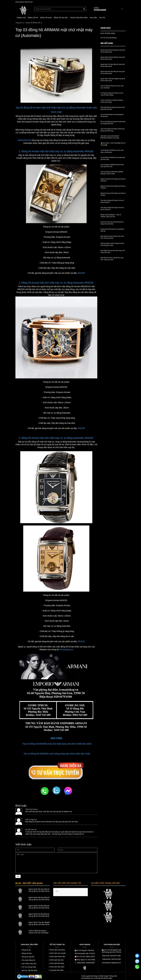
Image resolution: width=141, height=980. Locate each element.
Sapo (110, 978)
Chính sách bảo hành (57, 967)
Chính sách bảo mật (57, 960)
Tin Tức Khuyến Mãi (29, 967)
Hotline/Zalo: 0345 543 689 (111, 959)
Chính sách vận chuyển (58, 953)
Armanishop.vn (66, 891)
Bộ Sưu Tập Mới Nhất (30, 970)
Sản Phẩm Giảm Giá (29, 964)
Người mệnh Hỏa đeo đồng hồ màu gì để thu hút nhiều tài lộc (39, 899)
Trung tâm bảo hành (57, 970)
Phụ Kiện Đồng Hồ (29, 960)
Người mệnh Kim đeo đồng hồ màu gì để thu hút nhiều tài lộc (39, 915)
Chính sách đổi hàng (57, 963)
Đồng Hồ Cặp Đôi (28, 957)
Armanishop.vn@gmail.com (111, 963)
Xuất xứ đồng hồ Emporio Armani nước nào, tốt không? (39, 932)
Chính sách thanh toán (57, 957)
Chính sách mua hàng (57, 950)
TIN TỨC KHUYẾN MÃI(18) (109, 38)
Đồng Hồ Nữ (26, 950)
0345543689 (100, 10)
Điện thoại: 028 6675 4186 (111, 956)
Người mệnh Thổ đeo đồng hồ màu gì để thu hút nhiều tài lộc (39, 907)
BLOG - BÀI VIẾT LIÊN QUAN (29, 883)
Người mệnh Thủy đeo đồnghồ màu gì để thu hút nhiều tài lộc (39, 923)
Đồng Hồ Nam (27, 953)
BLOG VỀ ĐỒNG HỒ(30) (108, 33)
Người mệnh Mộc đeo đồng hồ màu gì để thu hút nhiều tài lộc (39, 890)
